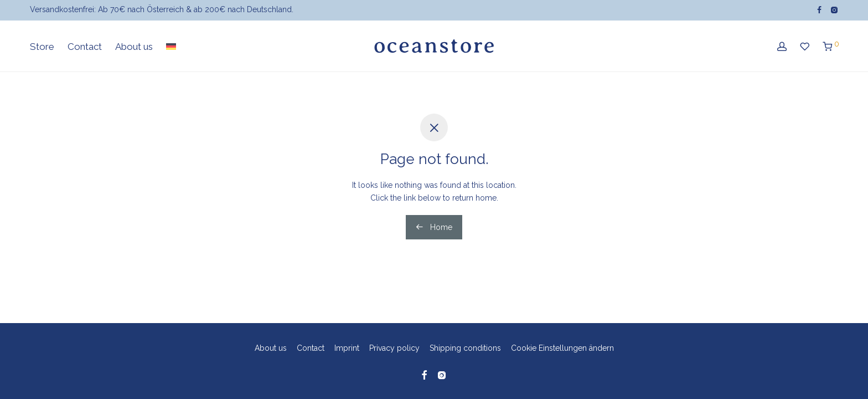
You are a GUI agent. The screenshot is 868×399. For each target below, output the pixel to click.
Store (42, 49)
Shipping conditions (465, 348)
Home (434, 227)
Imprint (347, 348)
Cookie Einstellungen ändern (562, 348)
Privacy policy (394, 348)
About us (134, 49)
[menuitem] (171, 49)
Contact (85, 49)
